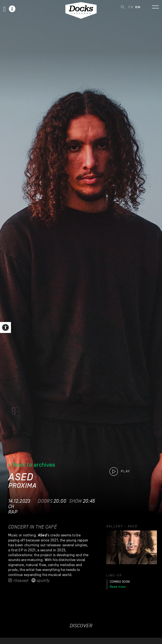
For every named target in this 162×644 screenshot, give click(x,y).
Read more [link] (118, 587)
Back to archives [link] (32, 465)
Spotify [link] (40, 581)
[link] (5, 327)
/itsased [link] (18, 581)
